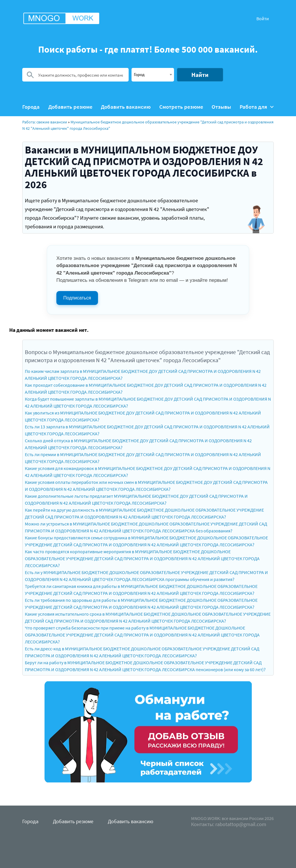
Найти (200, 75)
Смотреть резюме (181, 107)
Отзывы (221, 107)
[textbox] (153, 74)
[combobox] (153, 75)
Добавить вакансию (126, 107)
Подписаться (77, 298)
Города (31, 107)
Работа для (257, 107)
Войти (263, 18)
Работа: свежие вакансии (45, 122)
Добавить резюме (70, 107)
